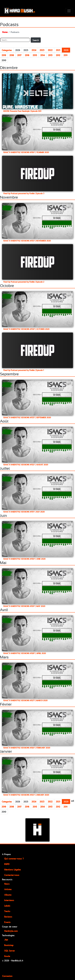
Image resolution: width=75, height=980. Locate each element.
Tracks (7, 911)
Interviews (9, 900)
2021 (58, 50)
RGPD (7, 864)
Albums (8, 895)
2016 (27, 55)
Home (5, 32)
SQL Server (9, 951)
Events (7, 922)
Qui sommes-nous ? (14, 858)
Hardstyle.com (11, 931)
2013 (50, 55)
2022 (50, 50)
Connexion (7, 976)
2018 (12, 55)
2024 (34, 50)
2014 (42, 55)
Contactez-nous (12, 875)
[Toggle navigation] (69, 11)
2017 (19, 55)
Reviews (8, 917)
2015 (35, 55)
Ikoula (7, 956)
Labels (7, 906)
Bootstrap (9, 945)
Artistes (8, 889)
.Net (6, 940)
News (7, 884)
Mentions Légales (13, 869)
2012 (58, 55)
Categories (7, 50)
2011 (65, 55)
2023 (42, 50)
